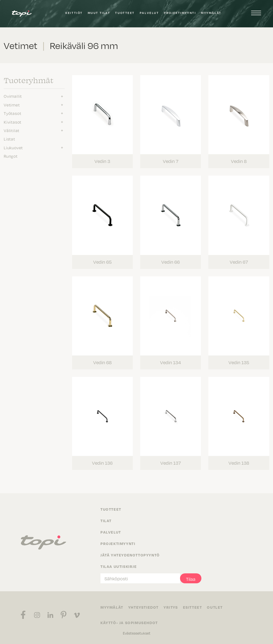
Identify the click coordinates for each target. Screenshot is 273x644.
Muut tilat (99, 13)
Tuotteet (125, 13)
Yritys (171, 607)
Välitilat (12, 130)
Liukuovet (13, 148)
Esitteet (193, 607)
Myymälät (211, 13)
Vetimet (12, 105)
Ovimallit (13, 96)
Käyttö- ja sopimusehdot (129, 623)
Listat (9, 139)
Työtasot (12, 113)
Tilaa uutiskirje (119, 566)
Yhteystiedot (143, 607)
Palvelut (149, 13)
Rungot (11, 156)
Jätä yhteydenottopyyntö (130, 555)
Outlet (215, 607)
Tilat (106, 521)
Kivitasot (13, 122)
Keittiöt (74, 13)
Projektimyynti (180, 13)
